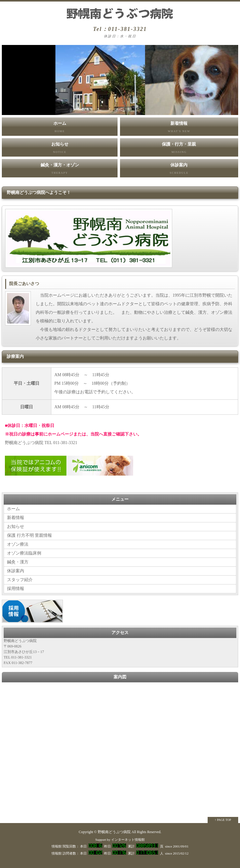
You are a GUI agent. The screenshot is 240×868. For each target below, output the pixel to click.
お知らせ (60, 149)
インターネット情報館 (128, 840)
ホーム (60, 128)
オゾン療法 (18, 544)
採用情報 (16, 589)
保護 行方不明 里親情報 (29, 535)
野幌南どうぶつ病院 (114, 832)
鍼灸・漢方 (18, 562)
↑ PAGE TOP (223, 820)
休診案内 (179, 170)
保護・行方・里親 (179, 149)
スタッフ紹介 (20, 580)
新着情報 (179, 128)
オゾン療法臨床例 (24, 553)
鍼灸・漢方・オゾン (60, 170)
